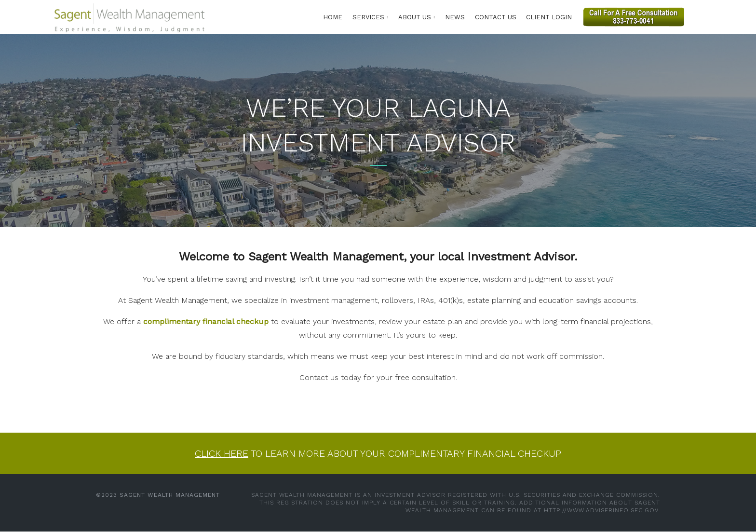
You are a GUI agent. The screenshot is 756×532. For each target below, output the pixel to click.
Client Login (549, 17)
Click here (222, 453)
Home (333, 17)
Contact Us (496, 17)
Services (368, 17)
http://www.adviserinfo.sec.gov (601, 510)
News (455, 17)
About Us (415, 17)
